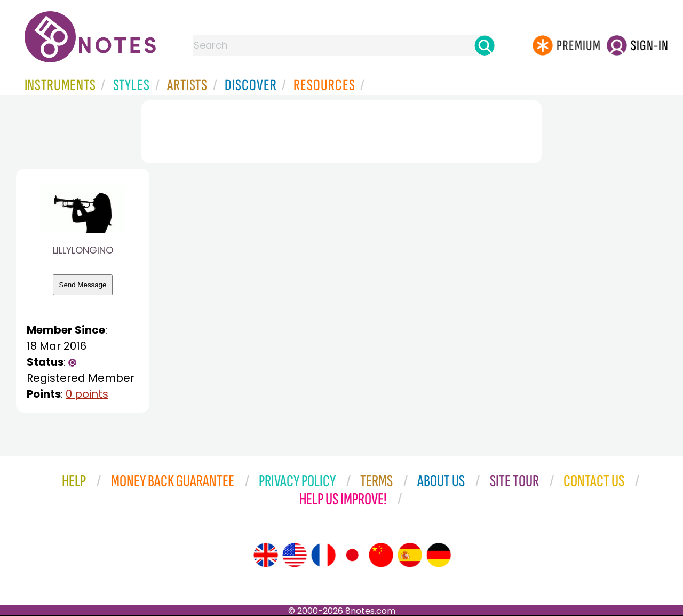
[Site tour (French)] (323, 555)
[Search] (485, 45)
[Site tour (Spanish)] (410, 555)
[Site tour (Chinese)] (381, 555)
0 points (87, 394)
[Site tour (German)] (439, 555)
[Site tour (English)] (266, 555)
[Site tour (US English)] (295, 555)
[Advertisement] (341, 130)
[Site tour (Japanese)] (352, 555)
